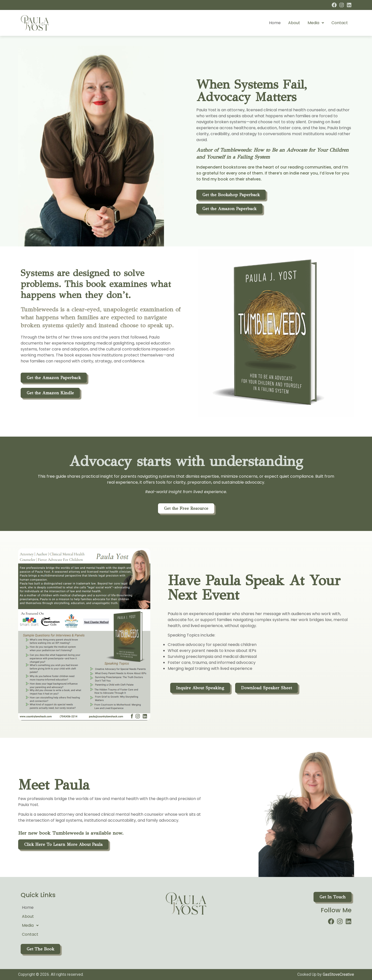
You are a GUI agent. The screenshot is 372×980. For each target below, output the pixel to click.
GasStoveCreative (338, 974)
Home (275, 23)
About (294, 23)
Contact (340, 23)
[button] (316, 23)
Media (316, 23)
